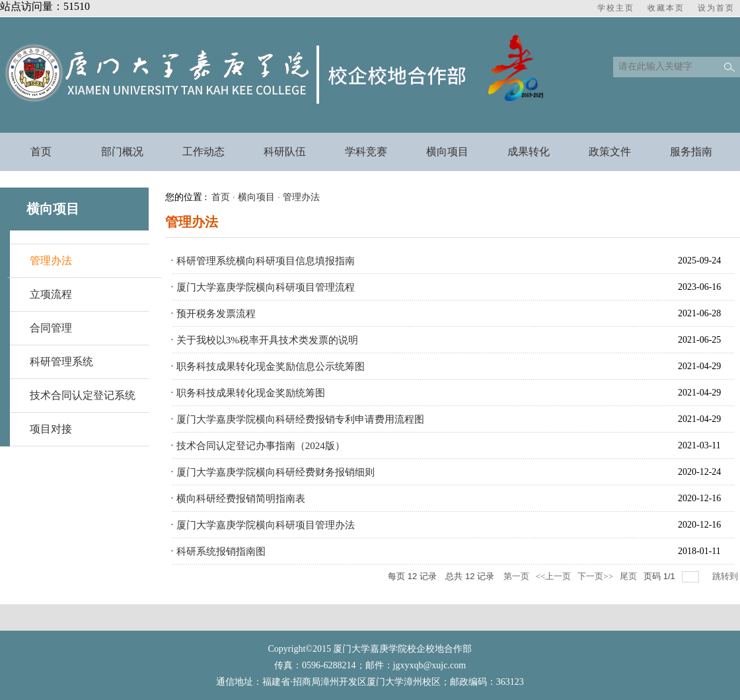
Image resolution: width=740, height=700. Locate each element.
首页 (221, 197)
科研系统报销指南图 (221, 551)
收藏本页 (666, 8)
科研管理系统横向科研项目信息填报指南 (266, 261)
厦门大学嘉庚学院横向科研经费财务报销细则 (276, 472)
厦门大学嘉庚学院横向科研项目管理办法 (266, 525)
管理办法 (51, 261)
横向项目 (256, 197)
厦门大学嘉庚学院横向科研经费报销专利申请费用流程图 (300, 419)
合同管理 (51, 328)
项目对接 (51, 429)
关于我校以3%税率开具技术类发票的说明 (267, 340)
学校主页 (616, 8)
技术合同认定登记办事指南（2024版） (261, 446)
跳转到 (726, 576)
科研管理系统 (61, 362)
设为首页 (716, 8)
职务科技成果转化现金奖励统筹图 (251, 393)
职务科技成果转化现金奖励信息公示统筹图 (271, 367)
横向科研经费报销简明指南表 (241, 499)
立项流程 (51, 294)
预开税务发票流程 (216, 314)
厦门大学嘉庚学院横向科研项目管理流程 (266, 287)
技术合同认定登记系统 (83, 395)
